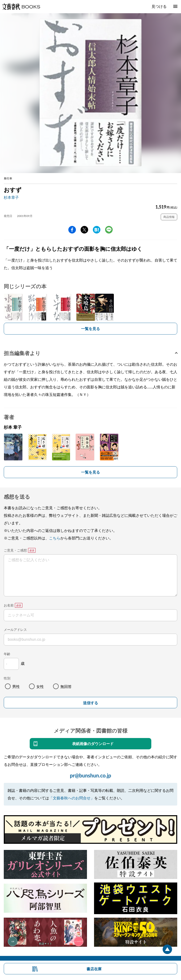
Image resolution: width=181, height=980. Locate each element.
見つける (159, 6)
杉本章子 (11, 197)
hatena (97, 230)
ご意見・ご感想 (15, 550)
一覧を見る (90, 329)
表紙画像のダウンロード (93, 744)
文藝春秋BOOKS (21, 7)
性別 (7, 678)
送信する (90, 703)
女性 (40, 686)
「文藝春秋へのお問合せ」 (72, 798)
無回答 (66, 686)
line (109, 230)
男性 (16, 686)
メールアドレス (15, 630)
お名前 (9, 605)
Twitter (84, 230)
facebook (72, 230)
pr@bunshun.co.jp (90, 775)
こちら (55, 538)
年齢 (7, 654)
